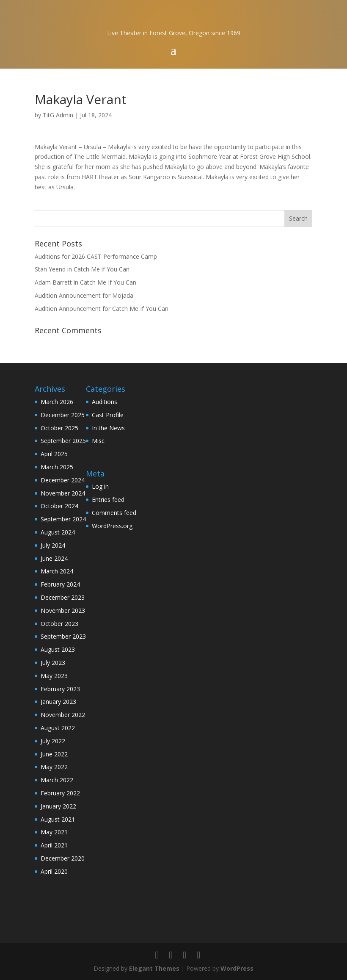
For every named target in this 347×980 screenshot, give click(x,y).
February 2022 (60, 793)
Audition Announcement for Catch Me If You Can (102, 309)
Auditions (105, 402)
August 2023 (58, 649)
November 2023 (63, 610)
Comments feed (114, 513)
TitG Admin (58, 115)
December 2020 (63, 858)
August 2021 (58, 819)
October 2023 (59, 624)
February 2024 (60, 584)
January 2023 (58, 702)
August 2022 (58, 728)
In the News (108, 428)
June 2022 (54, 754)
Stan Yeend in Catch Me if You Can (82, 269)
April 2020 (54, 871)
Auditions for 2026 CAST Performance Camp (96, 256)
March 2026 (57, 402)
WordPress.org (112, 526)
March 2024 (57, 571)
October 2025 (59, 428)
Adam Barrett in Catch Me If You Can (85, 282)
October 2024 (59, 506)
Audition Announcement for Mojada (84, 295)
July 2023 (53, 663)
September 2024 (63, 519)
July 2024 (53, 545)
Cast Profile (108, 415)
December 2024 (63, 480)
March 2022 (57, 780)
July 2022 (53, 741)
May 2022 (54, 767)
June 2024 (54, 558)
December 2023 (63, 597)
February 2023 (60, 689)
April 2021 (54, 845)
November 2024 (63, 493)
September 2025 (63, 441)
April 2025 (54, 454)
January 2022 (58, 806)
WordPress (237, 968)
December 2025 (63, 415)
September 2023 (63, 636)
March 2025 (57, 467)
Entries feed (108, 500)
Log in (100, 486)
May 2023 (54, 676)
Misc (98, 441)
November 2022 (63, 715)
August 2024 (58, 532)
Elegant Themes (154, 968)
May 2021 (54, 832)
